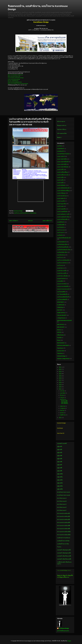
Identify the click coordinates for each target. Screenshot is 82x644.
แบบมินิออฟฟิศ (61, 225)
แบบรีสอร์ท (60, 235)
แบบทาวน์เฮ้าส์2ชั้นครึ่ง (63, 162)
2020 (60, 387)
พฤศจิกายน (63, 415)
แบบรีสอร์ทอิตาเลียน (62, 252)
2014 (60, 374)
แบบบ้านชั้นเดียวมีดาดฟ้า (63, 188)
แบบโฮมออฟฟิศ (61, 292)
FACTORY (60, 310)
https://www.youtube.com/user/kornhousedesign (18, 84)
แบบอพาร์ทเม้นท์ (61, 279)
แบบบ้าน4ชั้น (60, 180)
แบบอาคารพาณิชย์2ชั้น (63, 286)
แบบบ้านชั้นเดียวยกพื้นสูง (63, 191)
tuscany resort (61, 351)
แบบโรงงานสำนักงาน (25, 213)
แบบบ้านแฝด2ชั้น (61, 209)
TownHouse (60, 348)
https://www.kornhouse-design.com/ (15, 75)
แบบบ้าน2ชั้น (60, 170)
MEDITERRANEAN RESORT (65, 320)
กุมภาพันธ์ (63, 393)
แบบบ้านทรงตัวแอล (62, 196)
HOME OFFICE (61, 313)
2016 (60, 378)
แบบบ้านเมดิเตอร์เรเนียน (63, 217)
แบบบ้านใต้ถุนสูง (61, 193)
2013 (60, 371)
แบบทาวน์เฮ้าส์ (61, 156)
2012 (60, 369)
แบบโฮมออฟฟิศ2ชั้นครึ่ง (63, 297)
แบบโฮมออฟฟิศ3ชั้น (62, 300)
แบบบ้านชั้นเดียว (61, 185)
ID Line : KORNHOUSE (13, 81)
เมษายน (62, 397)
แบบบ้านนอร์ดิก (61, 201)
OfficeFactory (33, 213)
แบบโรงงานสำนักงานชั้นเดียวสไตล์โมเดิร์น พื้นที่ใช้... (64, 401)
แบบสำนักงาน (61, 268)
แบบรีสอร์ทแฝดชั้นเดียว (63, 247)
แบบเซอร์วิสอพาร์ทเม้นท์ (63, 154)
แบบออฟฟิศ (60, 281)
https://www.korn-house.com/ (14, 76)
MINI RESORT (61, 327)
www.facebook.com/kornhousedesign (16, 78)
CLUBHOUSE (61, 305)
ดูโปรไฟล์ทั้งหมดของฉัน (63, 631)
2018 (60, 382)
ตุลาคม (62, 413)
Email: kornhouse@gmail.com (15, 82)
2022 (60, 418)
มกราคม (62, 391)
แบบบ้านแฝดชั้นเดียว (62, 212)
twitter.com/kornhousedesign (14, 79)
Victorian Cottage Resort (63, 359)
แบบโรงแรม (60, 265)
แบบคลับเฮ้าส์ (61, 151)
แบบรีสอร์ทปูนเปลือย (62, 244)
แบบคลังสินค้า (61, 149)
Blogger (69, 641)
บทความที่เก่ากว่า (47, 221)
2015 (60, 376)
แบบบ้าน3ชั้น (60, 177)
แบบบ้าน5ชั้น (60, 183)
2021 (60, 389)
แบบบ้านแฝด (60, 206)
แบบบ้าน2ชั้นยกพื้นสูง (63, 172)
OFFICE (59, 332)
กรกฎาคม (63, 408)
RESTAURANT (61, 343)
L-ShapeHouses (61, 318)
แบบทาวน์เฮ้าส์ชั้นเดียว (63, 167)
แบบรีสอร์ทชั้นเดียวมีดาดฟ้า (64, 238)
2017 (60, 380)
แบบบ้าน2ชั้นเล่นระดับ (63, 175)
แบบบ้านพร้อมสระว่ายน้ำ (63, 214)
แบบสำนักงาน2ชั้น (62, 271)
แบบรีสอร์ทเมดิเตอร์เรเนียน (64, 250)
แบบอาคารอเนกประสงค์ (63, 289)
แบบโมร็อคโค (61, 227)
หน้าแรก (30, 221)
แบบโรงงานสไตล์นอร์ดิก (63, 260)
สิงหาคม (62, 410)
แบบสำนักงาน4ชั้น (62, 273)
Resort (59, 340)
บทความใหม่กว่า (14, 221)
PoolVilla (59, 338)
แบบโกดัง (60, 146)
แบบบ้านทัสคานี (61, 198)
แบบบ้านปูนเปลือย (62, 204)
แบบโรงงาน (17, 213)
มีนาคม (62, 395)
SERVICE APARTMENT (63, 345)
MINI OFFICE (61, 324)
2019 (60, 385)
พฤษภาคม (63, 406)
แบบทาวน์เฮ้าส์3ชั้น (62, 164)
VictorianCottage (61, 356)
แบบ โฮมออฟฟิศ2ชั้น (62, 294)
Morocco (59, 330)
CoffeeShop (60, 307)
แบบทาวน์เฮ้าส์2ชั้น (62, 159)
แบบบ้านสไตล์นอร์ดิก (62, 219)
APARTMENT (61, 302)
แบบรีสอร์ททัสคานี (62, 242)
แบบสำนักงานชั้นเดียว (63, 276)
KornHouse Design (64, 628)
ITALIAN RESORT (62, 315)
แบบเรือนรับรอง (61, 255)
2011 (60, 367)
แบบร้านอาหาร (61, 233)
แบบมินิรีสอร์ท (61, 222)
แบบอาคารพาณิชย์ (62, 284)
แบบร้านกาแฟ (61, 230)
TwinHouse (60, 353)
